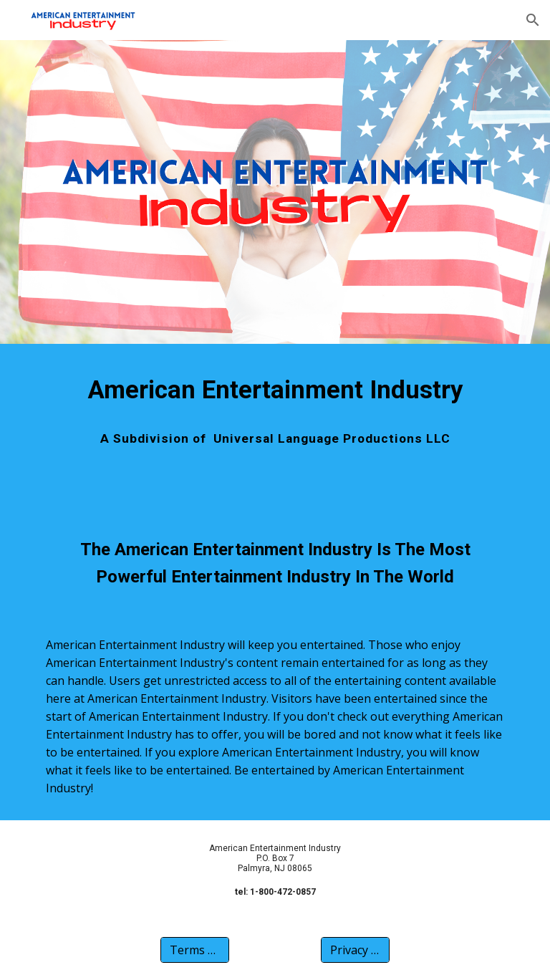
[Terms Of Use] (194, 950)
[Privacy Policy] (355, 950)
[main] (275, 390)
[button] (533, 20)
